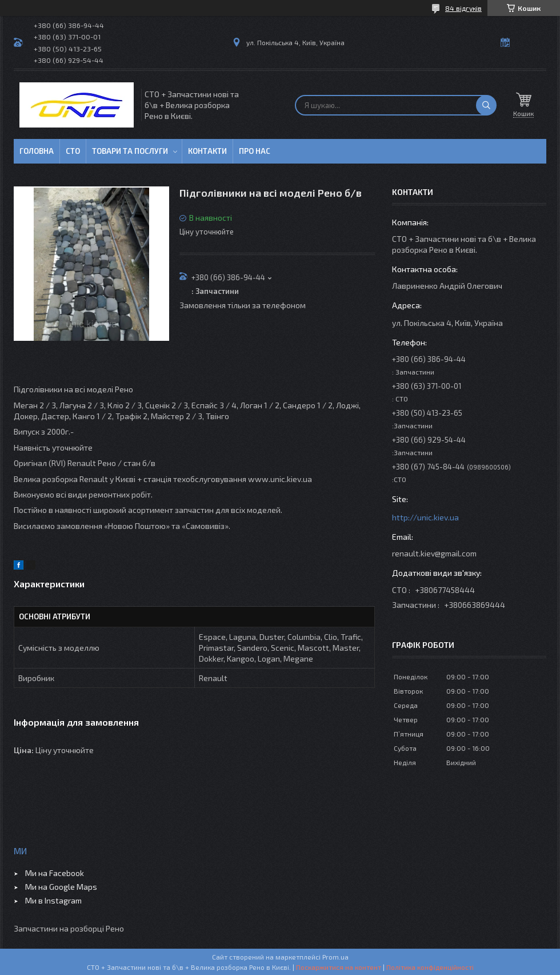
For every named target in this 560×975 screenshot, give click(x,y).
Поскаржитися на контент (339, 967)
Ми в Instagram (53, 900)
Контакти (207, 151)
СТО (73, 151)
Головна (37, 151)
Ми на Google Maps (61, 887)
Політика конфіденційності (430, 967)
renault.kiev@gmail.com (434, 553)
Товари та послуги (130, 151)
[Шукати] (486, 105)
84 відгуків (463, 8)
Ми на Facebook (55, 873)
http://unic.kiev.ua (425, 517)
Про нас (255, 151)
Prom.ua (335, 957)
